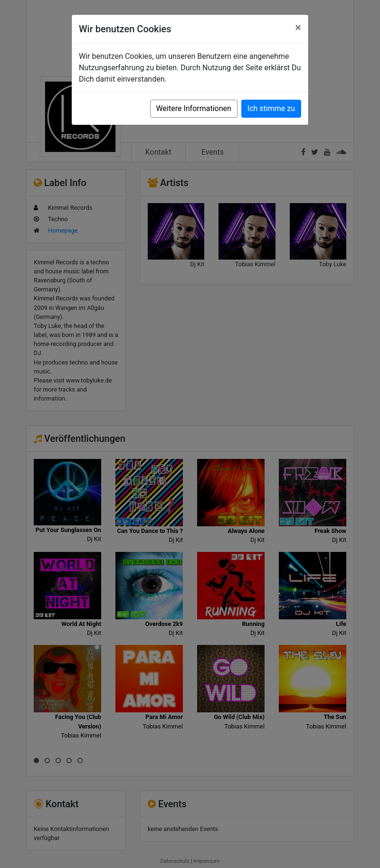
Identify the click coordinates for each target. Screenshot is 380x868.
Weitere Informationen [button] (194, 108)
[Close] (298, 28)
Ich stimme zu (271, 108)
